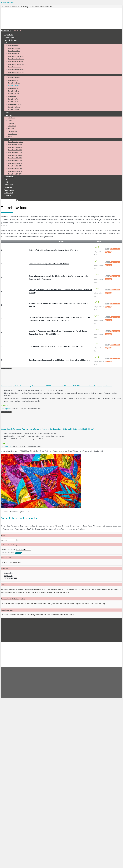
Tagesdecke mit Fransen (16, 72)
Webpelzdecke (13, 134)
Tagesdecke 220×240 (15, 166)
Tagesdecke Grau (14, 91)
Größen (7, 139)
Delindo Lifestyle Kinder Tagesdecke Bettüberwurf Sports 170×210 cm (54, 250)
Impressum (8, 576)
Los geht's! (18, 553)
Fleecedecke (12, 126)
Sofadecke (8, 187)
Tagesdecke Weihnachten (16, 70)
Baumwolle (12, 118)
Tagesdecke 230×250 (15, 171)
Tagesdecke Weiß (14, 110)
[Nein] (56, 642)
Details (108, 249)
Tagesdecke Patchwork (15, 62)
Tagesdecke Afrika (14, 48)
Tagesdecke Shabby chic (16, 64)
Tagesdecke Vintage (14, 67)
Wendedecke (9, 190)
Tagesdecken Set (11, 40)
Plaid (6, 179)
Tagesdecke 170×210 (15, 155)
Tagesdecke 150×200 (15, 150)
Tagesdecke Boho (14, 46)
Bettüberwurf (9, 38)
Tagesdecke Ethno (14, 51)
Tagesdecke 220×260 (15, 169)
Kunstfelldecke (13, 131)
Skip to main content (8, 2)
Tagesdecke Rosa (14, 99)
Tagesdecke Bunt (13, 86)
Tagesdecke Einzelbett (15, 145)
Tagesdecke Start (11, 578)
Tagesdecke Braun (14, 83)
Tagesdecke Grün (14, 94)
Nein (40, 642)
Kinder (7, 112)
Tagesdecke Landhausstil (16, 56)
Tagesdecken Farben (17, 621)
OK (37, 642)
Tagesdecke (9, 35)
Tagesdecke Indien (14, 54)
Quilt (6, 182)
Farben (7, 75)
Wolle (10, 137)
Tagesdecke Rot (13, 102)
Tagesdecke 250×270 (15, 174)
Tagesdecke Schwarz (15, 104)
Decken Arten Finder (8, 550)
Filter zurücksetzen (8, 553)
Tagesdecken (17, 30)
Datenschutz (9, 573)
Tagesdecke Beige (14, 78)
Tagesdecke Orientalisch (16, 59)
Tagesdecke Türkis (14, 107)
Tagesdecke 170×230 (15, 158)
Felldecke (11, 123)
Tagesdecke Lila (13, 96)
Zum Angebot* (6, 409)
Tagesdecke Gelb (13, 88)
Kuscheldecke (9, 177)
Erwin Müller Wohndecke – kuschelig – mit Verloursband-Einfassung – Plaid (56, 346)
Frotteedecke (12, 129)
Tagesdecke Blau (13, 80)
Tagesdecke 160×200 (15, 153)
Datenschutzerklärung (49, 642)
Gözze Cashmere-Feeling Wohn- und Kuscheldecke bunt (49, 264)
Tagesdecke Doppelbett (15, 142)
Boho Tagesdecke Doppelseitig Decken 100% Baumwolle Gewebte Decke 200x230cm (59, 360)
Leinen (10, 120)
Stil (6, 43)
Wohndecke (9, 193)
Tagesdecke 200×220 (15, 163)
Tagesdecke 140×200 (15, 147)
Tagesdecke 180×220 (15, 161)
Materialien (8, 115)
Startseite (4, 621)
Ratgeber (8, 195)
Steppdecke (9, 185)
